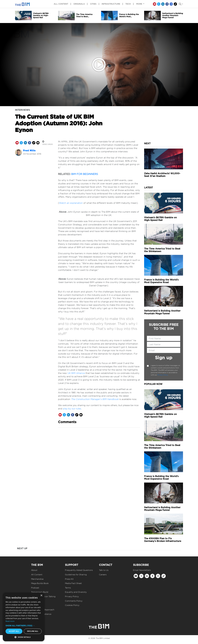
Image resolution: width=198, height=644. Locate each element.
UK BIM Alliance (76, 373)
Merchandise (37, 579)
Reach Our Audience (41, 614)
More (139, 4)
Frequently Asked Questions (79, 570)
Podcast (35, 588)
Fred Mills (29, 151)
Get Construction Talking (43, 596)
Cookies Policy (72, 605)
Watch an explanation (71, 203)
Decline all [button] (33, 631)
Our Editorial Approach (43, 610)
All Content (37, 575)
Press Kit (69, 579)
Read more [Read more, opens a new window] (10, 621)
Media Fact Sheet (73, 583)
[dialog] (24, 617)
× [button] (41, 596)
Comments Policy (74, 601)
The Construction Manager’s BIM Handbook (95, 399)
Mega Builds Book (40, 583)
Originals (79, 4)
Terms (68, 588)
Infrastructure (111, 4)
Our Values (36, 605)
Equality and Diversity (76, 592)
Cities (93, 4)
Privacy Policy (163, 375)
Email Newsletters (142, 570)
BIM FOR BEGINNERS (85, 174)
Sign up (164, 358)
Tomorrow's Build (40, 592)
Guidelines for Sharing (76, 575)
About (34, 570)
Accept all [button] (14, 631)
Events (34, 601)
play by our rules (72, 409)
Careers (103, 575)
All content (61, 4)
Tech (128, 4)
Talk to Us (104, 570)
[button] (24, 625)
